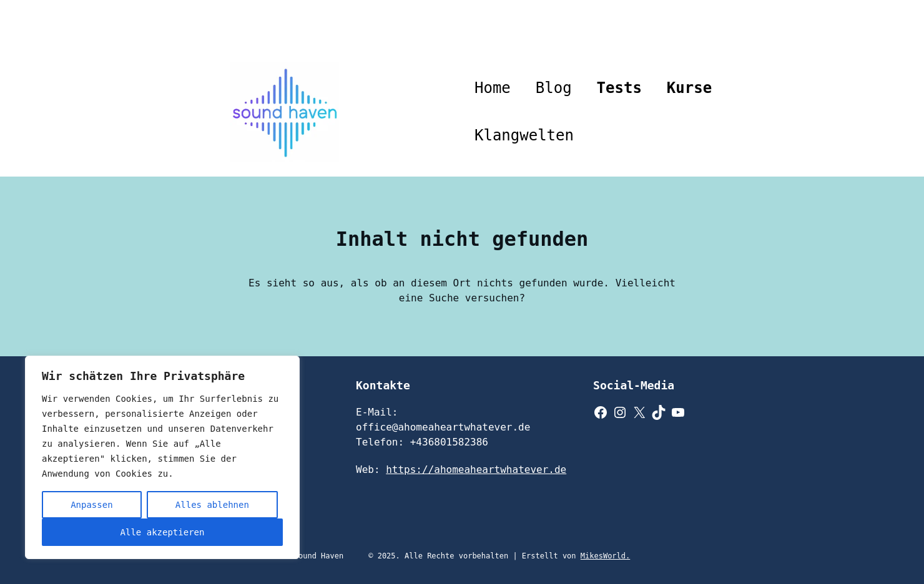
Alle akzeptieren (163, 532)
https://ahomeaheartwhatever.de (476, 470)
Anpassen (91, 505)
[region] (162, 457)
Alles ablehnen (212, 505)
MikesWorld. (605, 556)
